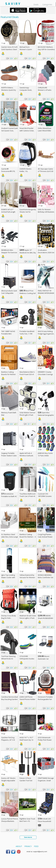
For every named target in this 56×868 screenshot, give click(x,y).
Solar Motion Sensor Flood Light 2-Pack (27, 414)
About (19, 846)
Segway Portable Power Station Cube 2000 (9, 456)
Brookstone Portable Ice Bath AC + (9, 496)
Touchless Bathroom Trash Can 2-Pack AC (28, 495)
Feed (36, 846)
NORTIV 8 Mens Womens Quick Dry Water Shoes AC (9, 90)
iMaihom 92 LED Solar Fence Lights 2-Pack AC (28, 618)
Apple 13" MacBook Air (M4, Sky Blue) (28, 253)
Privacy (28, 846)
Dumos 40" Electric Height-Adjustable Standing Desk (8, 781)
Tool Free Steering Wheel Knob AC (8, 657)
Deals (36, 4)
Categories (47, 4)
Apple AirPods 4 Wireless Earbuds (26, 454)
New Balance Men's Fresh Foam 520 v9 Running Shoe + (27, 374)
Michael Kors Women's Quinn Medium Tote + (26, 49)
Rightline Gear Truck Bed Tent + (27, 820)
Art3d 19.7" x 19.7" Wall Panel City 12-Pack (27, 740)
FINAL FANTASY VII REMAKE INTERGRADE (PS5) (46, 293)
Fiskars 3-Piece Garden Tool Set (26, 779)
